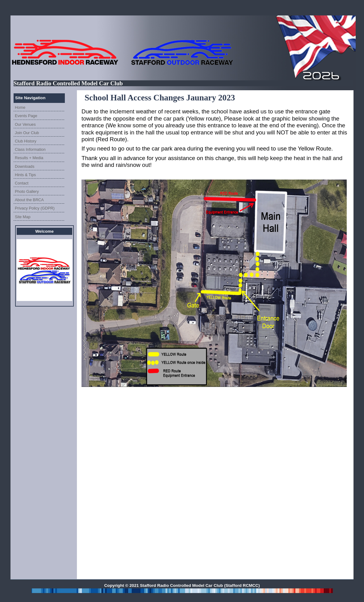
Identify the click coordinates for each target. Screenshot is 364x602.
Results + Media (29, 158)
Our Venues (25, 124)
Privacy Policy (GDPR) (35, 208)
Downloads (25, 166)
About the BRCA (29, 200)
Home (20, 107)
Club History (26, 141)
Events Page (26, 116)
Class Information (30, 149)
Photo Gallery (27, 191)
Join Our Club (27, 133)
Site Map (23, 217)
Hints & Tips (25, 175)
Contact (22, 183)
